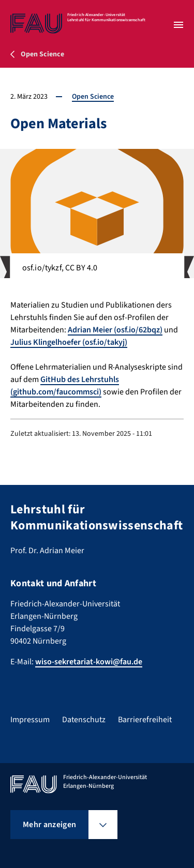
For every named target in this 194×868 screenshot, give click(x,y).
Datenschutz (84, 720)
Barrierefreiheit (145, 720)
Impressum (30, 720)
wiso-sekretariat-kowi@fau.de (89, 662)
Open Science (93, 97)
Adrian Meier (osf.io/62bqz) (115, 330)
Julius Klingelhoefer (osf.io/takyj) (69, 342)
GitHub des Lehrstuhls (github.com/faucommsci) (65, 386)
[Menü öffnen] (178, 25)
